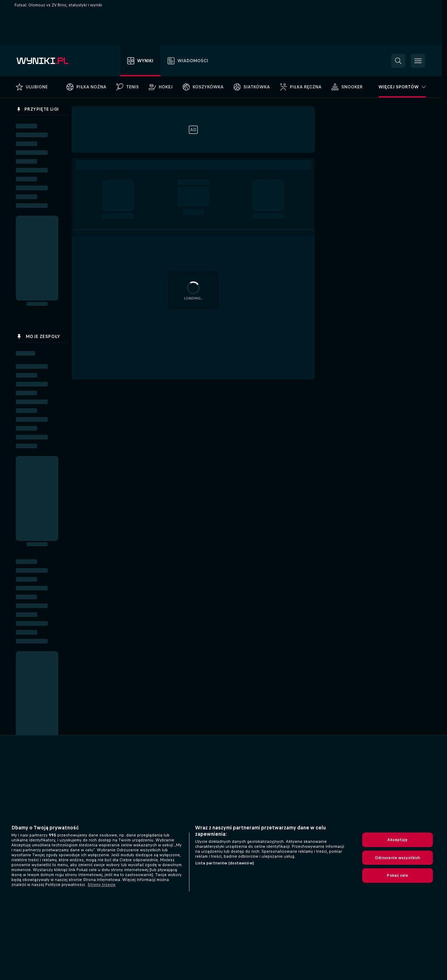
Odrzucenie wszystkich (398, 858)
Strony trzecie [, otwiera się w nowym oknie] (102, 885)
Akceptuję (397, 840)
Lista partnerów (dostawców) (225, 863)
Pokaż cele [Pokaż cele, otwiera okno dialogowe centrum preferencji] (397, 875)
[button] (398, 61)
